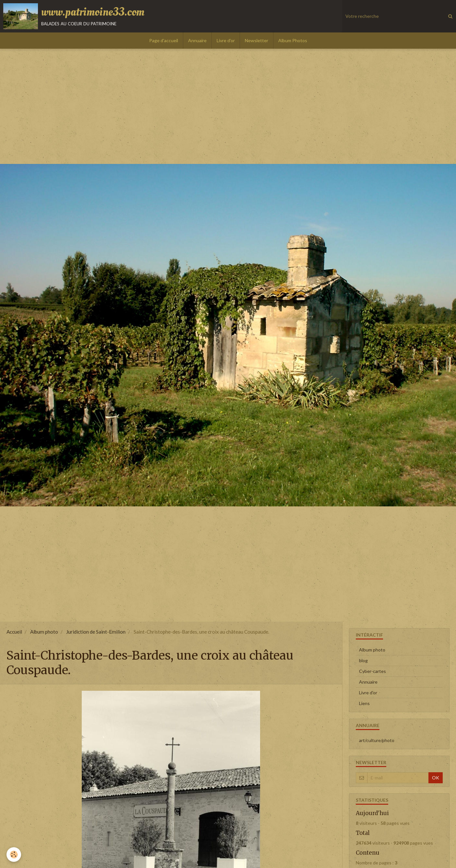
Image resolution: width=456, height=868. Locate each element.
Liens (364, 703)
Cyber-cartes (372, 671)
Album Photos (293, 40)
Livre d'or (226, 40)
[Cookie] (14, 855)
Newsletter (257, 40)
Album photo (44, 632)
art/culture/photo (377, 740)
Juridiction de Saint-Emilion (96, 632)
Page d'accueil (164, 40)
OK (436, 778)
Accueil (14, 632)
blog (363, 660)
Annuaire (197, 40)
